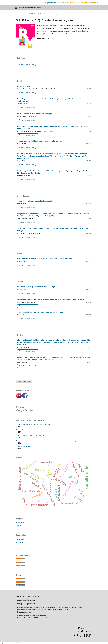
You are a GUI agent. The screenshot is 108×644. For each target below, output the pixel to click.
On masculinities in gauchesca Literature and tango (36, 287)
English (19, 526)
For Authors (20, 542)
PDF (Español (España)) (28, 65)
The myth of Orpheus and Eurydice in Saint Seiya (35, 201)
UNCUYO (44, 3)
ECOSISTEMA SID (54, 3)
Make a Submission (24, 381)
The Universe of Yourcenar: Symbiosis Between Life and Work (40, 312)
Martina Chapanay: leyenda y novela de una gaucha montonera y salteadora (42, 430)
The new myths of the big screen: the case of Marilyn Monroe (40, 141)
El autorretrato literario (24, 446)
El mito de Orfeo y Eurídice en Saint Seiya (31, 435)
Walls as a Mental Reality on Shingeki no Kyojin (35, 114)
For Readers (20, 539)
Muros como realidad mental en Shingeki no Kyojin (34, 424)
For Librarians (21, 546)
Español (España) (22, 523)
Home (18, 14)
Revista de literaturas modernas (30, 8)
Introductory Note (24, 86)
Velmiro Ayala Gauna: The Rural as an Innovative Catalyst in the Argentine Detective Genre (50, 299)
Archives (25, 14)
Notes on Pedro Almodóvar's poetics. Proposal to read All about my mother (45, 259)
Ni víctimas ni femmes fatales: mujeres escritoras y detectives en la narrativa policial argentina (48, 441)
